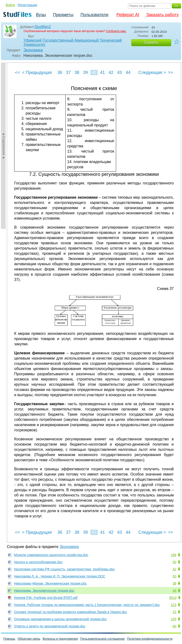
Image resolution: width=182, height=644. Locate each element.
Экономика (33, 50)
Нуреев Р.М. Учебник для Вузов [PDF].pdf (46, 598)
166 (174, 555)
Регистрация (27, 5)
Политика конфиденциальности (150, 639)
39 (85, 72)
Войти (10, 5)
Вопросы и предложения (60, 639)
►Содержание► (4, 146)
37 (68, 72)
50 (174, 562)
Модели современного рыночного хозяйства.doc (51, 555)
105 (174, 619)
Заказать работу (162, 15)
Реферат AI (128, 15)
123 (174, 605)
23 (174, 612)
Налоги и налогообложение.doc (38, 562)
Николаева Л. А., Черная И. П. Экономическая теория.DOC (60, 576)
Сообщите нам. (116, 31)
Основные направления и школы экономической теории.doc (60, 619)
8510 (173, 598)
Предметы (63, 15)
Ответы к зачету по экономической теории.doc (50, 626)
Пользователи (94, 15)
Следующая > (152, 72)
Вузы (41, 15)
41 (102, 72)
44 (128, 72)
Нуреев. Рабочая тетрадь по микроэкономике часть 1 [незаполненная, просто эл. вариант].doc (87, 605)
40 (94, 72)
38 (77, 72)
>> (171, 72)
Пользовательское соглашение (102, 639)
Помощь (9, 639)
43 (119, 72)
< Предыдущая (37, 72)
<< (17, 72)
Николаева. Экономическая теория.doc (44, 591)
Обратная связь (29, 639)
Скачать (151, 42)
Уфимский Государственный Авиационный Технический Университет (73, 42)
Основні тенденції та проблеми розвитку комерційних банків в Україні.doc (71, 612)
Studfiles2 (43, 27)
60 (174, 626)
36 (60, 72)
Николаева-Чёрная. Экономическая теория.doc (50, 583)
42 (111, 72)
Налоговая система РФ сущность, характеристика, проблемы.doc (64, 569)
